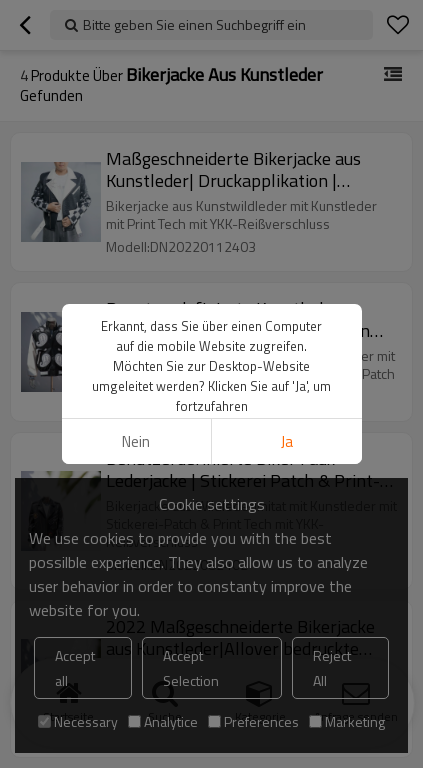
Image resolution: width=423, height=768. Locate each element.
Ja (287, 441)
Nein (136, 441)
